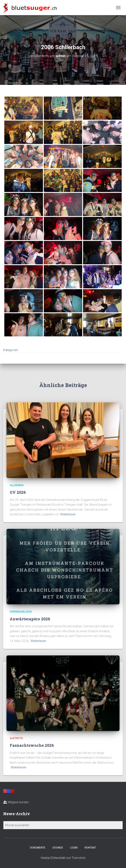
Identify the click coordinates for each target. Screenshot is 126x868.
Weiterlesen (68, 514)
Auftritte (16, 738)
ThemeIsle (78, 858)
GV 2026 (18, 492)
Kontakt (90, 848)
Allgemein (17, 485)
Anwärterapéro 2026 (30, 619)
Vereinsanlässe (21, 612)
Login (74, 848)
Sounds (58, 848)
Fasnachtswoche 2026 (32, 745)
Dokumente (38, 848)
